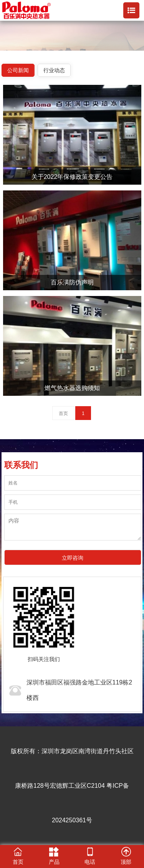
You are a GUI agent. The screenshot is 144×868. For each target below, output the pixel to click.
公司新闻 (18, 70)
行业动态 (54, 70)
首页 (63, 413)
